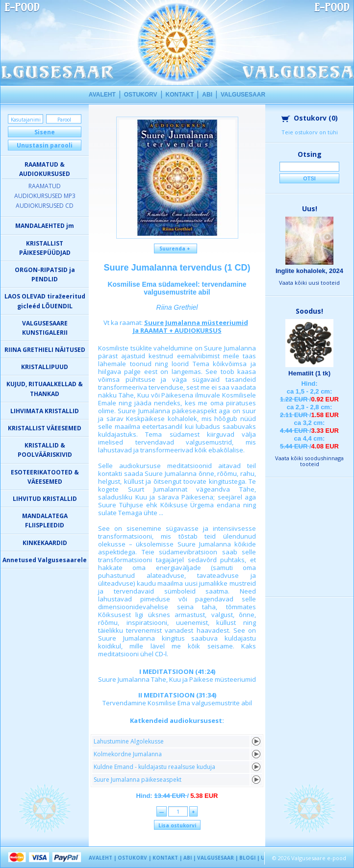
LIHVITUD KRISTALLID (45, 499)
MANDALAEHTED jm (45, 226)
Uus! (310, 209)
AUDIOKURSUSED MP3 (45, 196)
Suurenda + (176, 248)
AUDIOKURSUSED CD (45, 206)
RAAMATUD (45, 186)
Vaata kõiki (309, 283)
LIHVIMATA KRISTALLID (45, 411)
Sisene (45, 132)
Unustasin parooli (45, 145)
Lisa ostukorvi (177, 825)
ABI (207, 95)
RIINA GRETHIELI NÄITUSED (45, 350)
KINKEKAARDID (45, 543)
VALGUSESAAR (243, 95)
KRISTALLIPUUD (45, 367)
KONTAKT (180, 95)
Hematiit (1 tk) (309, 373)
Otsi (309, 178)
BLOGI (247, 858)
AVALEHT (102, 95)
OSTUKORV (141, 95)
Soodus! (309, 311)
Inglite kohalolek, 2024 (309, 271)
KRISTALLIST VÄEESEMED (45, 428)
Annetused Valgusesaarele (45, 560)
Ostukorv (310, 118)
